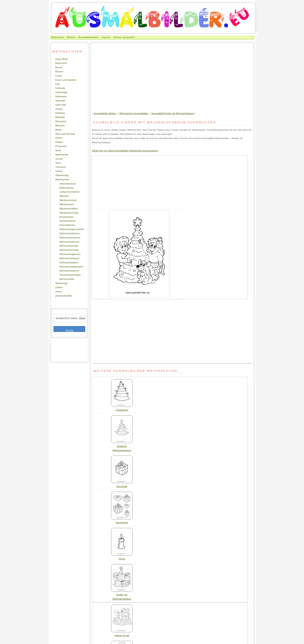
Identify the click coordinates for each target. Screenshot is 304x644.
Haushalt (60, 101)
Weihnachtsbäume (70, 233)
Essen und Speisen (66, 80)
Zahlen (59, 287)
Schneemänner (68, 221)
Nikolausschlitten (69, 208)
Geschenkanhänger (70, 275)
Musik (59, 130)
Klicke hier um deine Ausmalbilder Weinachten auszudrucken (125, 150)
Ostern (59, 138)
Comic (59, 76)
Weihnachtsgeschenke (72, 229)
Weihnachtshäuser (70, 258)
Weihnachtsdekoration (72, 267)
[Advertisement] (172, 74)
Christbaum (122, 410)
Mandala (60, 117)
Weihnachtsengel (69, 246)
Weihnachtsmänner (70, 237)
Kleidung (60, 113)
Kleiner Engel (122, 635)
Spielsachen (62, 154)
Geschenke (122, 522)
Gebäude (60, 88)
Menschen (61, 121)
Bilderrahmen (67, 188)
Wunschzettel (67, 279)
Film (58, 84)
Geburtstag (61, 92)
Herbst (59, 109)
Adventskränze (68, 184)
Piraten (59, 142)
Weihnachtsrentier (69, 250)
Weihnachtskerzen (70, 242)
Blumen (60, 71)
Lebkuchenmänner (70, 192)
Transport (61, 167)
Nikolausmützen (68, 200)
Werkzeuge (62, 283)
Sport (58, 150)
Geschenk (122, 486)
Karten (106, 37)
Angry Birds (62, 59)
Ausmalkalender (89, 37)
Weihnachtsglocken (70, 254)
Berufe (59, 67)
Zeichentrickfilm (64, 296)
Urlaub (59, 171)
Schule (59, 159)
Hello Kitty (61, 105)
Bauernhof (61, 63)
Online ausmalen (124, 37)
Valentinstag (62, 175)
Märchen (60, 125)
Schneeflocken (68, 225)
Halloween (61, 96)
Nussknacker (67, 217)
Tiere (58, 163)
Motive (71, 37)
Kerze (122, 559)
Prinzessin (61, 146)
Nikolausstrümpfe (69, 213)
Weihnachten (62, 179)
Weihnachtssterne (69, 271)
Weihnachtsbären (69, 262)
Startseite (58, 37)
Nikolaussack (67, 204)
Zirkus (59, 291)
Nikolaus (64, 196)
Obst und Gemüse (65, 134)
